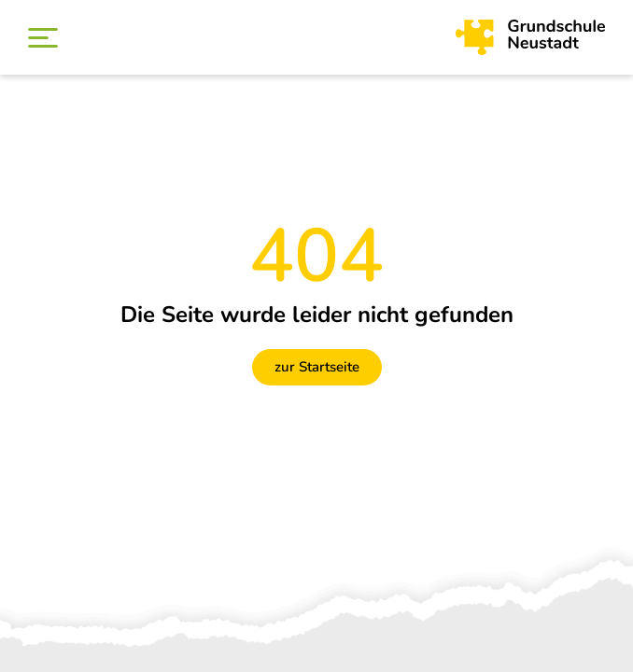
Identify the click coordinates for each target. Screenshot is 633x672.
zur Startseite (317, 367)
